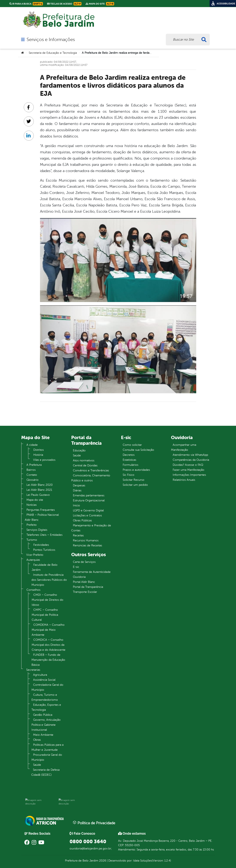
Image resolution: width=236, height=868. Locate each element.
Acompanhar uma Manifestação (184, 447)
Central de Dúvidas (85, 465)
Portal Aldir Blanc (84, 582)
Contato (32, 475)
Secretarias (33, 670)
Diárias (77, 490)
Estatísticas (129, 460)
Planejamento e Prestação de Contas (91, 528)
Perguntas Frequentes (41, 510)
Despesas (79, 485)
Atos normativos (84, 460)
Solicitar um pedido (135, 485)
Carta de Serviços (84, 562)
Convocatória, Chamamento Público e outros (91, 478)
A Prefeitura (34, 465)
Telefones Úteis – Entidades (44, 535)
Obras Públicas (82, 520)
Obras (37, 740)
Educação (79, 450)
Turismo (32, 540)
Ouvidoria (79, 577)
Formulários (130, 465)
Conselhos (33, 590)
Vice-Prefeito (35, 555)
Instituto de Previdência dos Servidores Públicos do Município (49, 580)
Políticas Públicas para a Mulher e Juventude (47, 747)
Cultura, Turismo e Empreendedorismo (45, 697)
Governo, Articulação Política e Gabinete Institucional (46, 725)
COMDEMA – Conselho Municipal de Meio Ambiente (48, 630)
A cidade (32, 445)
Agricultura (40, 675)
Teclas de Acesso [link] (64, 4)
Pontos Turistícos (44, 550)
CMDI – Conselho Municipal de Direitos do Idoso (47, 600)
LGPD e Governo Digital (88, 510)
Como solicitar (132, 445)
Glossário (32, 480)
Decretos (129, 455)
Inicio (76, 505)
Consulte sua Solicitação (138, 450)
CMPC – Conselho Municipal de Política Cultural (45, 615)
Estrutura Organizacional (89, 500)
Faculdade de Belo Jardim (45, 567)
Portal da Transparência (88, 587)
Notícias (32, 505)
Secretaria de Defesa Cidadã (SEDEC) (45, 772)
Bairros (31, 470)
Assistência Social (44, 680)
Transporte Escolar (85, 592)
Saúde (37, 765)
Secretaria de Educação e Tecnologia (53, 53)
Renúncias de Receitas (87, 545)
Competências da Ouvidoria (191, 460)
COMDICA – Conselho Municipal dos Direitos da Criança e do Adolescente (49, 645)
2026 (102, 861)
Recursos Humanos (86, 540)
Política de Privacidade (94, 823)
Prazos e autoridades (136, 470)
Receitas (78, 535)
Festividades (41, 545)
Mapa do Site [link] (100, 4)
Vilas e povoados (44, 460)
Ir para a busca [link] (26, 4)
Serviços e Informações (51, 40)
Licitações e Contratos (87, 515)
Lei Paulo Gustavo (38, 495)
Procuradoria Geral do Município (47, 757)
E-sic (76, 567)
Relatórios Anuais (184, 480)
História (38, 455)
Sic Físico (129, 475)
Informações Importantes (189, 475)
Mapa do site (35, 500)
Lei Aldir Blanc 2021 (39, 490)
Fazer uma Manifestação (189, 470)
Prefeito (32, 525)
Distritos (39, 450)
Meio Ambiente (43, 735)
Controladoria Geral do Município (47, 687)
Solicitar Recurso (134, 480)
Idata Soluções (143, 861)
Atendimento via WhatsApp (190, 455)
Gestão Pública (43, 715)
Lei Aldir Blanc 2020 (40, 485)
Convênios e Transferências (91, 470)
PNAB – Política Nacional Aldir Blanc (42, 517)
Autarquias (33, 560)
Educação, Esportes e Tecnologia (46, 707)
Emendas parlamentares (89, 495)
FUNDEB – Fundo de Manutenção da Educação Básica (48, 660)
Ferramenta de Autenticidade (92, 572)
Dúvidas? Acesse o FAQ (188, 465)
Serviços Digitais (37, 530)
